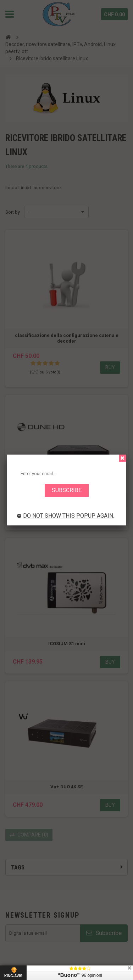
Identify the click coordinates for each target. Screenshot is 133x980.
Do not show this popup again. (66, 516)
